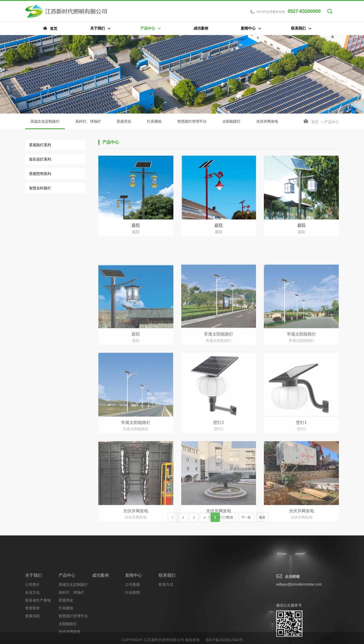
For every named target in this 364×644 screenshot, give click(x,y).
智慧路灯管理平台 (192, 121)
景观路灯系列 (40, 145)
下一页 (246, 521)
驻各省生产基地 (38, 633)
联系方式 (166, 618)
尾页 (262, 521)
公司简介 (32, 618)
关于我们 (33, 608)
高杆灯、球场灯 (88, 121)
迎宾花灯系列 (40, 159)
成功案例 (100, 608)
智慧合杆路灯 (40, 188)
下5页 (229, 521)
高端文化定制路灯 (45, 124)
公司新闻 (133, 618)
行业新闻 (133, 625)
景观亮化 (124, 121)
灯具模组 (154, 121)
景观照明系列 (40, 174)
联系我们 (167, 608)
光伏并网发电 (267, 121)
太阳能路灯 (231, 121)
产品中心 (67, 608)
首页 (315, 122)
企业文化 (32, 625)
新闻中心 (134, 608)
